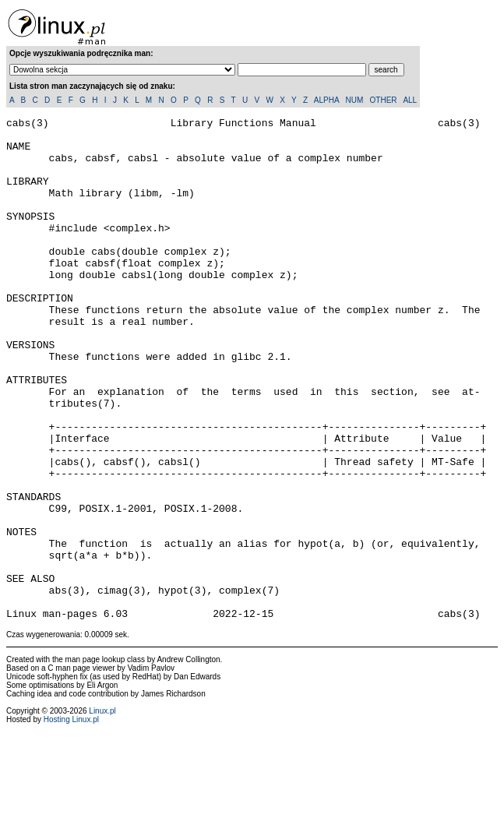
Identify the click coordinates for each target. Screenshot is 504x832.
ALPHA (326, 100)
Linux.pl (102, 811)
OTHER (384, 100)
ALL (410, 100)
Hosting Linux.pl (71, 820)
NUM (354, 100)
